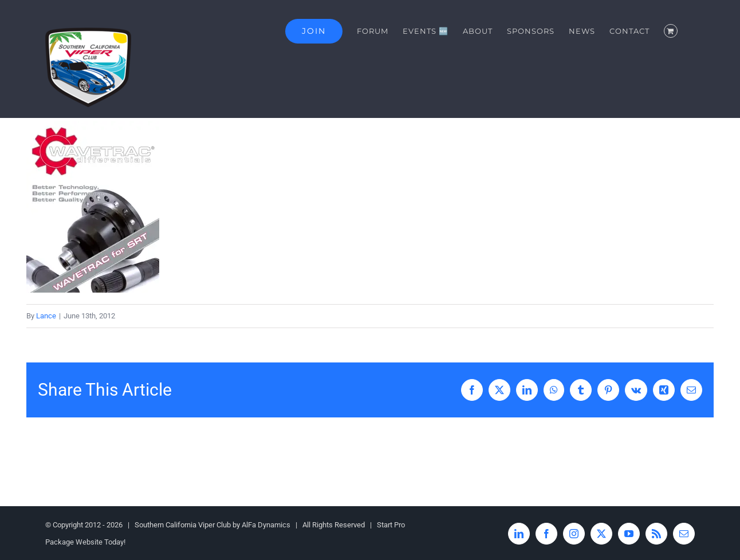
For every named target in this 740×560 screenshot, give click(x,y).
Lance (46, 316)
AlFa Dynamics (266, 525)
